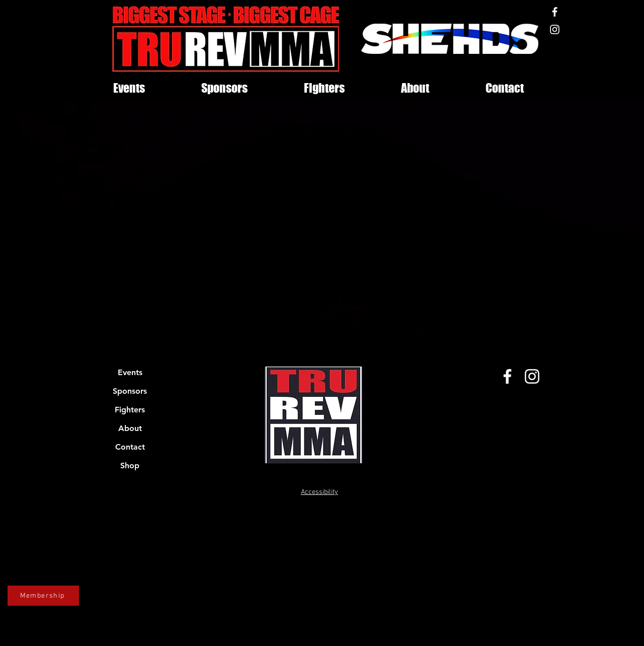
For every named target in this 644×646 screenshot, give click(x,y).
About (130, 428)
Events (130, 372)
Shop (130, 465)
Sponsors (130, 391)
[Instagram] (555, 29)
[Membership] (43, 596)
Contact (130, 447)
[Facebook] (555, 12)
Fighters (130, 410)
